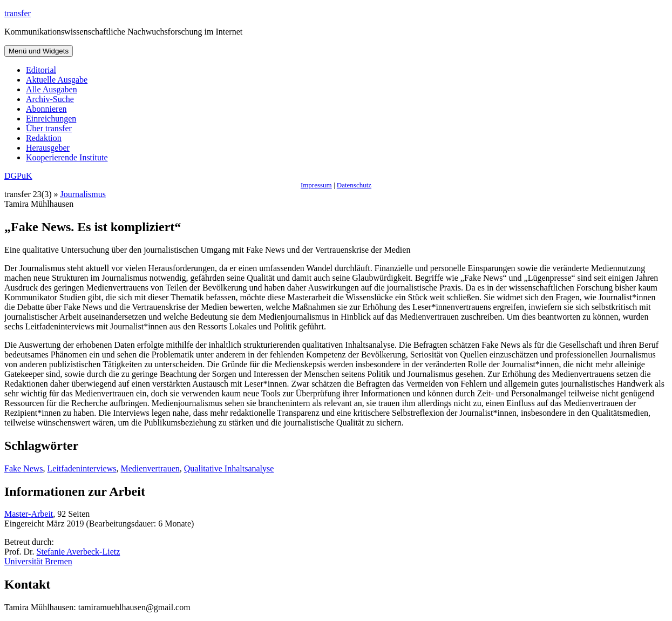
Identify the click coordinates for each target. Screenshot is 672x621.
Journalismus (83, 194)
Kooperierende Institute (67, 157)
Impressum (316, 185)
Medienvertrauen (150, 468)
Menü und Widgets (39, 51)
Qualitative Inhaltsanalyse (229, 468)
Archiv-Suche (50, 99)
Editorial (41, 70)
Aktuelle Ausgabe (57, 80)
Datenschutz (354, 185)
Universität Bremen (38, 561)
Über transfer (49, 128)
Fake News (24, 468)
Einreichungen (51, 119)
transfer (18, 13)
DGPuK (18, 176)
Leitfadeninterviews (82, 468)
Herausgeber (48, 148)
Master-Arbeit (29, 514)
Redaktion (44, 138)
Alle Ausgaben (52, 89)
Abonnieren (46, 109)
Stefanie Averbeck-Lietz (79, 552)
